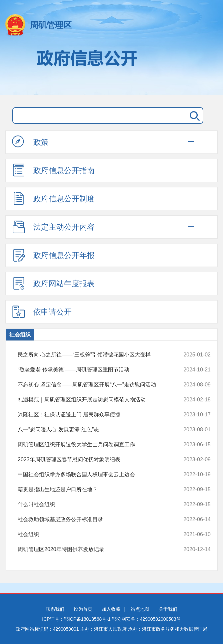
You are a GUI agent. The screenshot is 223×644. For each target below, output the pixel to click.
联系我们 (55, 609)
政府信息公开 (111, 69)
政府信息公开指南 (53, 170)
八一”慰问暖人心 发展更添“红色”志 (96, 430)
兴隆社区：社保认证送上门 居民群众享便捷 (96, 415)
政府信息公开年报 (53, 255)
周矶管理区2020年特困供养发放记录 (96, 549)
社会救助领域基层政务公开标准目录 (96, 520)
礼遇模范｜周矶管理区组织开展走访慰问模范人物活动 (96, 400)
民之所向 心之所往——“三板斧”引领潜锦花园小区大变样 (96, 355)
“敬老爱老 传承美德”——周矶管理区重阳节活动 (96, 370)
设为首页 (83, 609)
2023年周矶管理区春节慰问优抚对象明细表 (96, 460)
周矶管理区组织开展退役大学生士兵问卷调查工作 (96, 445)
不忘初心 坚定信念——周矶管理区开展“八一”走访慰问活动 (96, 385)
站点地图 (140, 609)
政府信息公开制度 (53, 198)
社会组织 (20, 335)
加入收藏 (111, 609)
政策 (30, 142)
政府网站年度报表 (53, 283)
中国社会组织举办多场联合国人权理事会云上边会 (96, 475)
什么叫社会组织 (96, 505)
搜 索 (193, 115)
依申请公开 (42, 312)
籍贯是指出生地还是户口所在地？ (96, 490)
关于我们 (168, 609)
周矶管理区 (51, 25)
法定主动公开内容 (53, 227)
